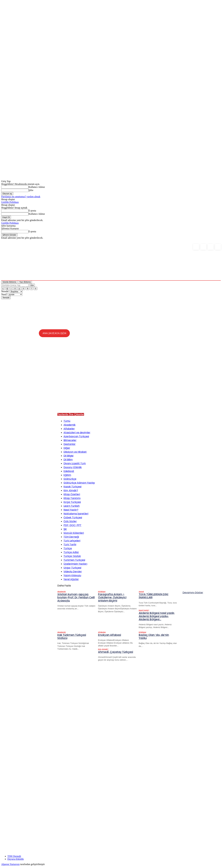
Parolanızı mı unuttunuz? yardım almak (21, 197)
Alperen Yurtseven (10, 865)
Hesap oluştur (8, 199)
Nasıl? (5, 294)
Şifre (31, 190)
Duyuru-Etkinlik (16, 860)
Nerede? (6, 291)
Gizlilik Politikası (10, 202)
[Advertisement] (134, 388)
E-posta (32, 211)
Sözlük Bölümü (9, 282)
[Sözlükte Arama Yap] (15, 285)
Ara (32, 285)
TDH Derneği (14, 857)
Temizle (6, 298)
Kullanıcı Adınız (37, 187)
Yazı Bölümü (25, 282)
